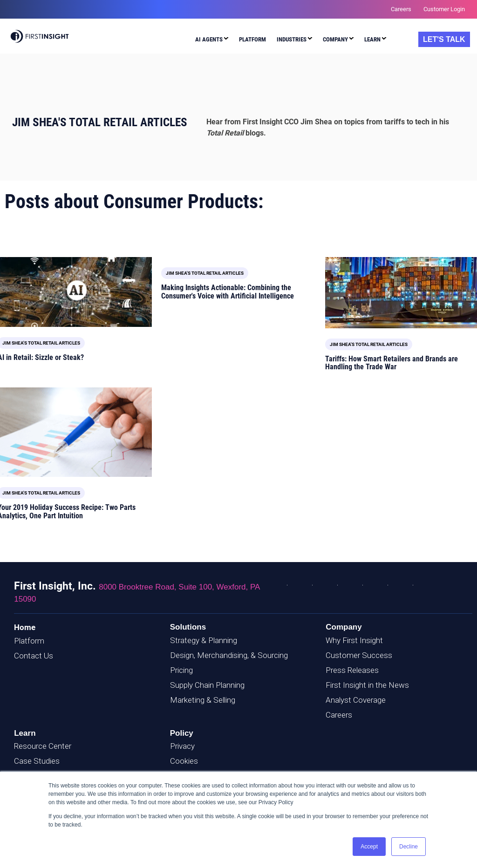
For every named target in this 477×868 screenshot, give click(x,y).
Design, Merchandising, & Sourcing (229, 655)
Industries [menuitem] (292, 39)
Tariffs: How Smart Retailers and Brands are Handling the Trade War (392, 363)
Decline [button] (409, 847)
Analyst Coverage (356, 700)
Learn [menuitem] (372, 39)
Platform (29, 641)
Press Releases (352, 670)
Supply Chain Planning (207, 685)
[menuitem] (212, 41)
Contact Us (34, 656)
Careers (339, 715)
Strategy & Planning (204, 640)
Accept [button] (369, 847)
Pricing (181, 670)
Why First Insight (354, 640)
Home (25, 627)
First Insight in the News (367, 685)
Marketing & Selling (203, 700)
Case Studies (37, 761)
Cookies (184, 761)
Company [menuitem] (335, 39)
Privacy (182, 746)
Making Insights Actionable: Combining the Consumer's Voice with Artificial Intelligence (228, 292)
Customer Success (359, 655)
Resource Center (43, 746)
